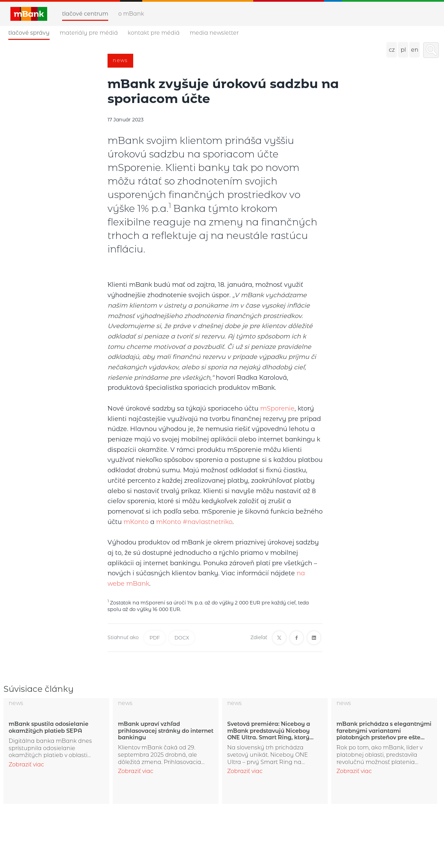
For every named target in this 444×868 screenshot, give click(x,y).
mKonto (136, 522)
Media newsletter (214, 33)
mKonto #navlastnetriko (194, 522)
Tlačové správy (29, 33)
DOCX (182, 638)
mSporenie (277, 409)
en (415, 50)
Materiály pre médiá (89, 33)
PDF (155, 638)
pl (403, 50)
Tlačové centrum (85, 14)
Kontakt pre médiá (154, 33)
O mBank (131, 14)
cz (392, 50)
